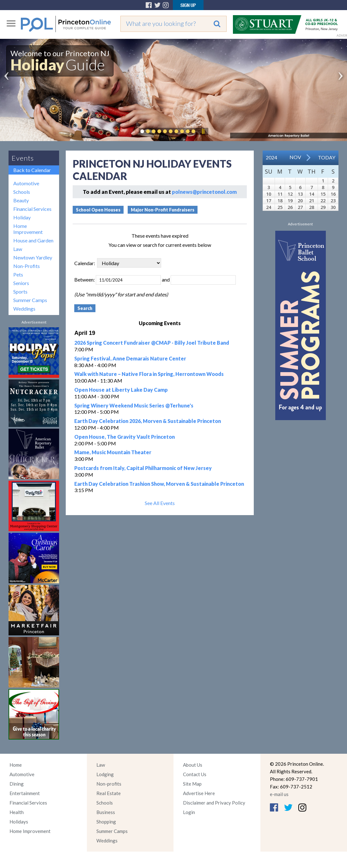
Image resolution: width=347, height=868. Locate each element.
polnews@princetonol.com (204, 192)
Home (16, 765)
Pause (203, 131)
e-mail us (279, 794)
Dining (17, 784)
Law (18, 249)
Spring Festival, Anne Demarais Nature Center (130, 358)
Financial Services (32, 209)
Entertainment (25, 793)
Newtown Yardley (33, 257)
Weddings (24, 309)
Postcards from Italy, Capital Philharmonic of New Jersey (143, 468)
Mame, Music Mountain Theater (113, 452)
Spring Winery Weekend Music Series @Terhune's (134, 405)
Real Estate (109, 793)
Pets (18, 274)
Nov (295, 157)
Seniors (21, 283)
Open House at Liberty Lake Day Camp (121, 390)
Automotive (26, 183)
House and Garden (33, 240)
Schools (22, 192)
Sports (20, 291)
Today (327, 157)
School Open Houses (98, 210)
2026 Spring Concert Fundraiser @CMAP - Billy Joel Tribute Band (152, 343)
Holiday (22, 217)
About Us (193, 765)
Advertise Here (199, 793)
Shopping (106, 822)
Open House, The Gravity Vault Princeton (125, 437)
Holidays (19, 822)
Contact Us (195, 774)
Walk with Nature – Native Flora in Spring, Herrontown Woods (149, 374)
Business (106, 812)
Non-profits (109, 784)
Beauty (21, 200)
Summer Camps (30, 300)
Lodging (105, 774)
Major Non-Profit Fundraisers (163, 210)
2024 (271, 157)
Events (23, 158)
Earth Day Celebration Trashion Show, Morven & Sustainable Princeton (159, 484)
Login (189, 812)
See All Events (160, 503)
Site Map (192, 784)
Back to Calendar (32, 170)
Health (17, 812)
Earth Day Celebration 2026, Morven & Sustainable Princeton (148, 421)
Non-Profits (27, 266)
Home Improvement (28, 229)
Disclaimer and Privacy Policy (214, 803)
